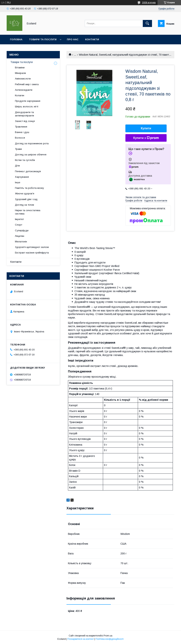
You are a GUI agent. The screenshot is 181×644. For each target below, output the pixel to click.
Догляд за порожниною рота (32, 143)
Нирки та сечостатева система (28, 212)
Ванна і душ (22, 132)
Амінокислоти (23, 79)
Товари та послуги (43, 39)
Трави (18, 149)
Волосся (20, 138)
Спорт (19, 225)
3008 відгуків (149, 3)
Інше (18, 182)
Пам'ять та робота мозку (29, 188)
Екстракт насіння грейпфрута (32, 253)
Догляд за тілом (24, 205)
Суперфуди (22, 230)
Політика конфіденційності (110, 639)
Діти (17, 166)
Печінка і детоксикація (28, 171)
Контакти (92, 39)
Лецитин (20, 236)
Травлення (21, 127)
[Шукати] (147, 23)
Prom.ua (108, 636)
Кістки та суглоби (25, 160)
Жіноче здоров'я (25, 194)
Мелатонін (21, 242)
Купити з (146, 138)
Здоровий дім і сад (26, 199)
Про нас (73, 39)
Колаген (20, 95)
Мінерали (20, 73)
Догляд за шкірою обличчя (31, 155)
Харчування (22, 177)
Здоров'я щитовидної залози (32, 247)
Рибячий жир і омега (27, 84)
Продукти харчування (28, 101)
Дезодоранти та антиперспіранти (24, 114)
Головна (16, 39)
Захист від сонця (25, 121)
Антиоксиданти (24, 90)
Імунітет (19, 219)
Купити (146, 128)
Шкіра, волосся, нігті (27, 107)
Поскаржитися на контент (81, 639)
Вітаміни (20, 68)
